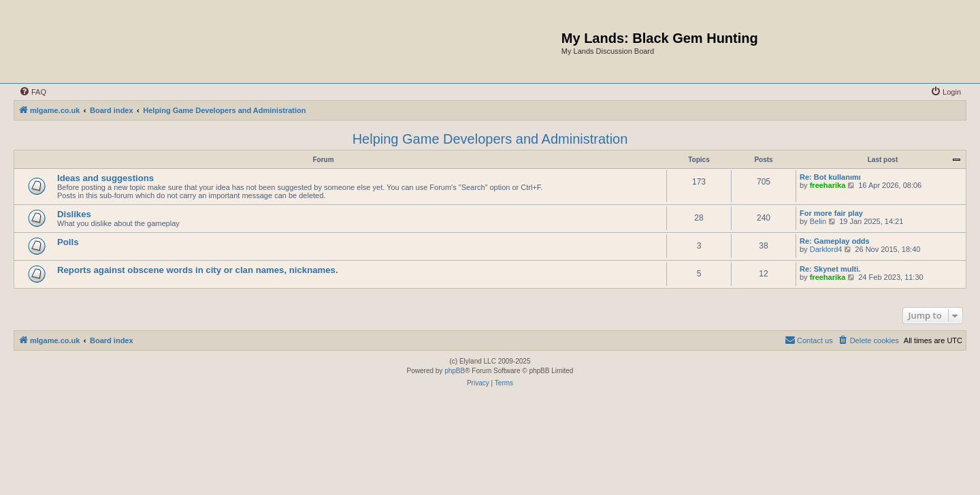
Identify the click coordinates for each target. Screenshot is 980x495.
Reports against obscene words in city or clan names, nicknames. (198, 270)
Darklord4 (826, 249)
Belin (818, 221)
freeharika (828, 185)
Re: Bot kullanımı (830, 177)
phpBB (455, 371)
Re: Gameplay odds (835, 241)
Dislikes (74, 214)
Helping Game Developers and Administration (490, 139)
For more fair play (831, 213)
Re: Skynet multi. (830, 269)
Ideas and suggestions (105, 178)
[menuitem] (33, 92)
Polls (68, 242)
